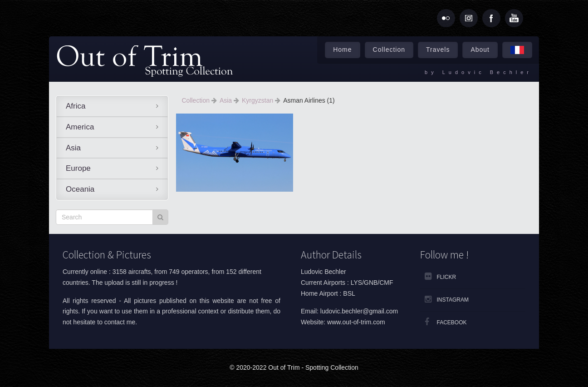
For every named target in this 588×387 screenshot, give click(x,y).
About (480, 50)
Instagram (453, 300)
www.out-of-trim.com (356, 322)
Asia (73, 148)
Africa (76, 106)
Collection (389, 50)
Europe (78, 168)
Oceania (80, 189)
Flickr (447, 277)
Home (342, 50)
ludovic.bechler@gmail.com (359, 311)
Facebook (452, 322)
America (80, 127)
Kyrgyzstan (258, 100)
